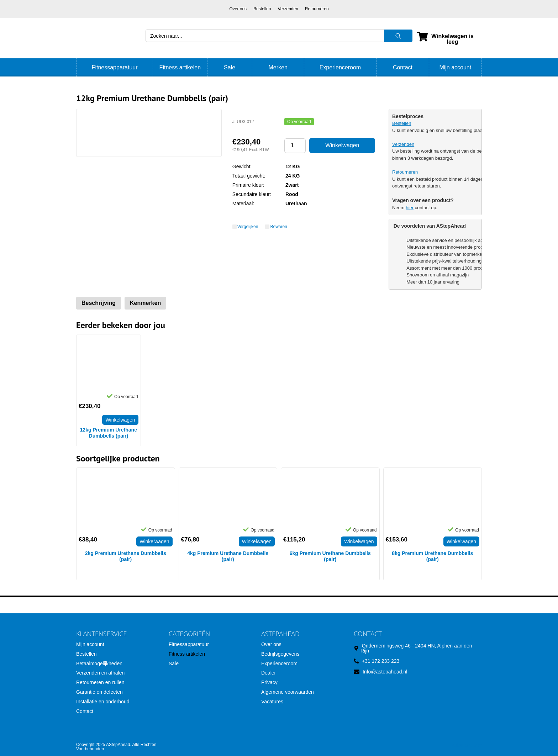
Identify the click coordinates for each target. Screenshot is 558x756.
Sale (230, 67)
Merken (278, 67)
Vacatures (272, 702)
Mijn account (455, 67)
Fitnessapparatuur (115, 67)
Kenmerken (145, 303)
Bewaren (278, 227)
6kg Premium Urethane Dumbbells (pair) (330, 556)
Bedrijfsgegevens (280, 654)
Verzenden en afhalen (100, 673)
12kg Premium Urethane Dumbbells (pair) (109, 433)
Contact (403, 67)
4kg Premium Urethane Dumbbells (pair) (228, 556)
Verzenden (288, 9)
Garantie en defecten (99, 692)
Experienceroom (340, 67)
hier (410, 208)
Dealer (269, 673)
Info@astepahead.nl (385, 672)
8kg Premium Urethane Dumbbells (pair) (432, 556)
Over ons (238, 9)
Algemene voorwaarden (288, 692)
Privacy (269, 682)
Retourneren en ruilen (100, 682)
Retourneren (317, 9)
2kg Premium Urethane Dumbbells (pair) (126, 556)
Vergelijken (248, 227)
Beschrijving (99, 303)
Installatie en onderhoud (103, 702)
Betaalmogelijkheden (99, 664)
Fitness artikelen (180, 67)
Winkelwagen (342, 145)
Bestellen (262, 9)
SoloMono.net (467, 745)
